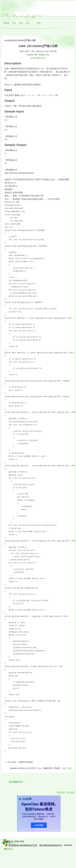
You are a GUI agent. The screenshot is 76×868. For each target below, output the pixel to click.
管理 (38, 23)
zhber (40, 768)
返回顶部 (70, 792)
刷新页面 (61, 792)
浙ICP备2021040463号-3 (51, 845)
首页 (14, 23)
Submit (35, 58)
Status (42, 58)
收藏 (64, 768)
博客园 (6, 23)
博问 (21, 23)
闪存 (27, 23)
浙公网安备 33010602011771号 (21, 845)
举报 (69, 768)
